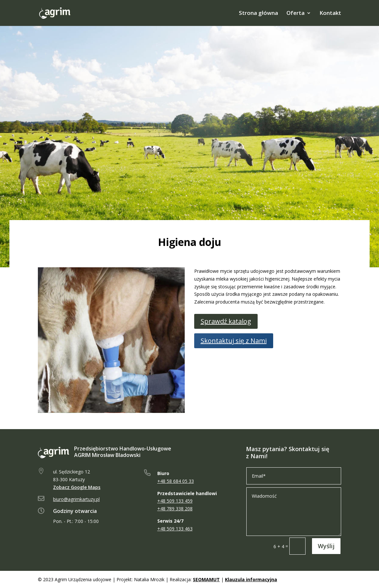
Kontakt (330, 14)
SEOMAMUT (206, 579)
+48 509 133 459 (175, 501)
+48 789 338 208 (175, 509)
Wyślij (326, 546)
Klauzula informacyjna (251, 579)
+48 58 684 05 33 (176, 481)
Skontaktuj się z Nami (234, 341)
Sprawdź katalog (226, 321)
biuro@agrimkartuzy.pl (76, 499)
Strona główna (258, 14)
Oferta (295, 14)
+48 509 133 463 (175, 529)
